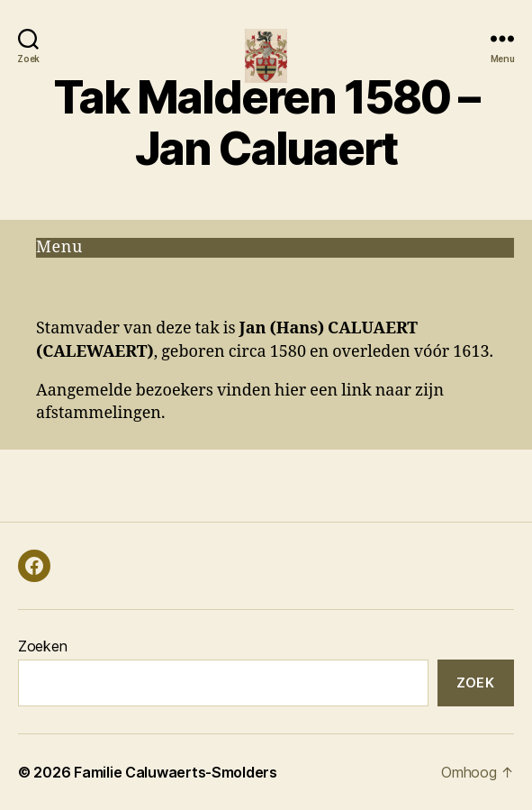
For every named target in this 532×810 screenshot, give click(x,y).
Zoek (475, 683)
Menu (59, 248)
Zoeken (42, 646)
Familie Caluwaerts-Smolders (176, 772)
